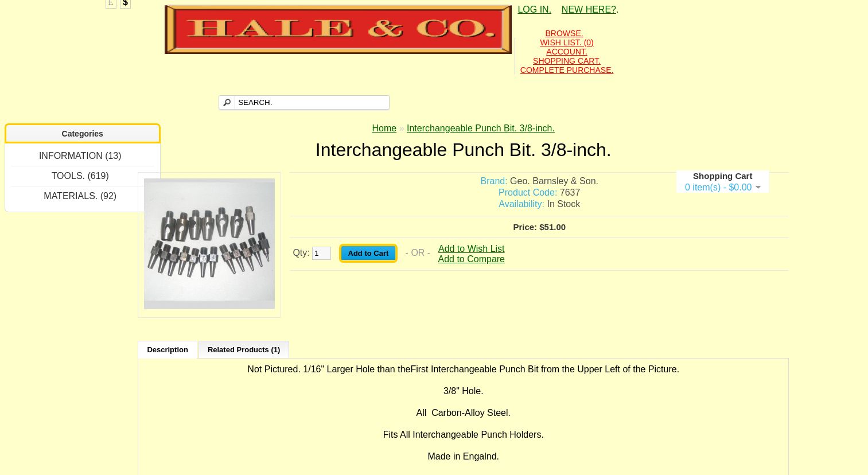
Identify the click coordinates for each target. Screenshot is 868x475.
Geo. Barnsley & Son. (554, 181)
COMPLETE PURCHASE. (567, 70)
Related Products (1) (244, 350)
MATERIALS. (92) (80, 196)
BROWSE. (565, 33)
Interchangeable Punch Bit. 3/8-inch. (481, 128)
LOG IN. (534, 9)
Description (168, 350)
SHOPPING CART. (567, 61)
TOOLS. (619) (80, 176)
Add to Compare (472, 259)
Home (385, 128)
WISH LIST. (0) (567, 42)
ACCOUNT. (567, 52)
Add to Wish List (472, 249)
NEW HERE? (589, 9)
